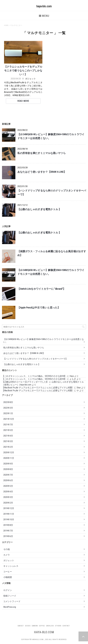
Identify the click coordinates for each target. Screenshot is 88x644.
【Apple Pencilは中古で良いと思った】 (39, 308)
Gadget (21, 626)
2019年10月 (9, 519)
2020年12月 (9, 452)
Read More (23, 101)
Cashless (50, 626)
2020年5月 (8, 486)
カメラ (7, 555)
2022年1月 (8, 413)
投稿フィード (10, 596)
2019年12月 (9, 508)
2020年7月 (8, 475)
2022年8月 (8, 402)
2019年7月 (8, 531)
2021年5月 (8, 430)
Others (58, 626)
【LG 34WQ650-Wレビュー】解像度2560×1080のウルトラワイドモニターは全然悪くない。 (44, 341)
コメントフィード (12, 601)
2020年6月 (8, 480)
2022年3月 (8, 408)
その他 (7, 549)
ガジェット (30, 79)
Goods (28, 626)
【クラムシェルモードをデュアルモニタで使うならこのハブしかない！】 (23, 71)
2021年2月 (8, 447)
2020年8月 (8, 469)
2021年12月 (9, 419)
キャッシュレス (11, 566)
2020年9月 (8, 464)
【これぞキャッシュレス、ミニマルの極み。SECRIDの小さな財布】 (34, 376)
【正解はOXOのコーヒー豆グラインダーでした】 (25, 382)
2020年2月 (8, 503)
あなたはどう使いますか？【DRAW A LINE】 (42, 172)
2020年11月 (9, 458)
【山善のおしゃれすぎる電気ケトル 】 (39, 209)
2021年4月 (8, 436)
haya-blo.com (44, 6)
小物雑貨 (8, 577)
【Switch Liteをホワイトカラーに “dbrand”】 (41, 289)
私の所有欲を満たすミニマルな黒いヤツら (42, 153)
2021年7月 (8, 425)
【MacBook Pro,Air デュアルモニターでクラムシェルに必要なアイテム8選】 (38, 388)
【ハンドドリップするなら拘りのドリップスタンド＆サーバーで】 (35, 359)
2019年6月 (8, 536)
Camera (35, 626)
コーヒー (8, 572)
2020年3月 (8, 497)
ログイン (8, 590)
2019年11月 (9, 514)
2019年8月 (8, 525)
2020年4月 (8, 492)
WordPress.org (10, 607)
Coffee (42, 626)
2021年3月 (8, 441)
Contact (66, 626)
